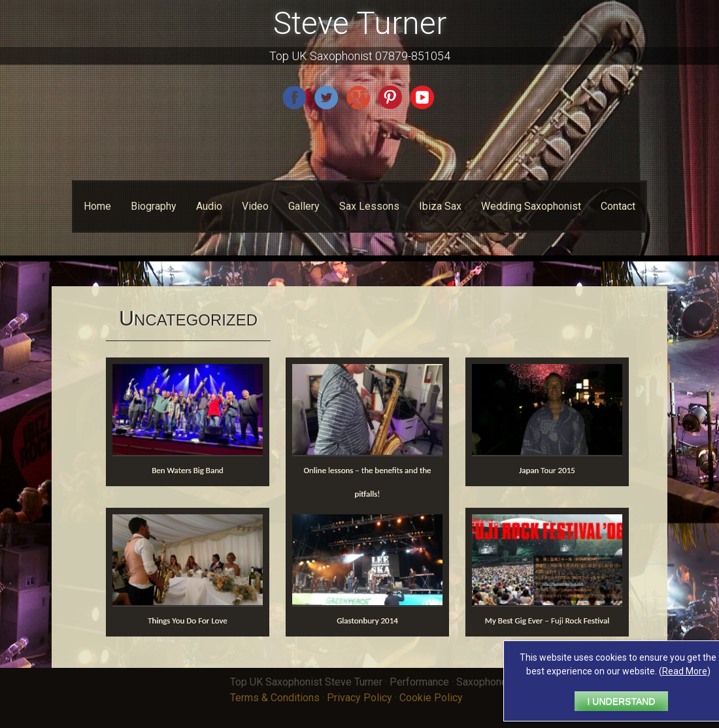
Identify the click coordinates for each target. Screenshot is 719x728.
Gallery (304, 206)
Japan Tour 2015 (547, 470)
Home (97, 206)
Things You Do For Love (188, 620)
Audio (209, 206)
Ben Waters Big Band (188, 470)
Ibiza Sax (440, 206)
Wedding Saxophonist (531, 206)
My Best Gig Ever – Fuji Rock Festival (547, 620)
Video (255, 206)
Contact (618, 206)
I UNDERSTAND (622, 701)
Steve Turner (360, 23)
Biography (154, 206)
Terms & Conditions (275, 698)
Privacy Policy (359, 698)
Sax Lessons (369, 206)
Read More (685, 671)
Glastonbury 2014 (367, 620)
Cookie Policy (431, 698)
